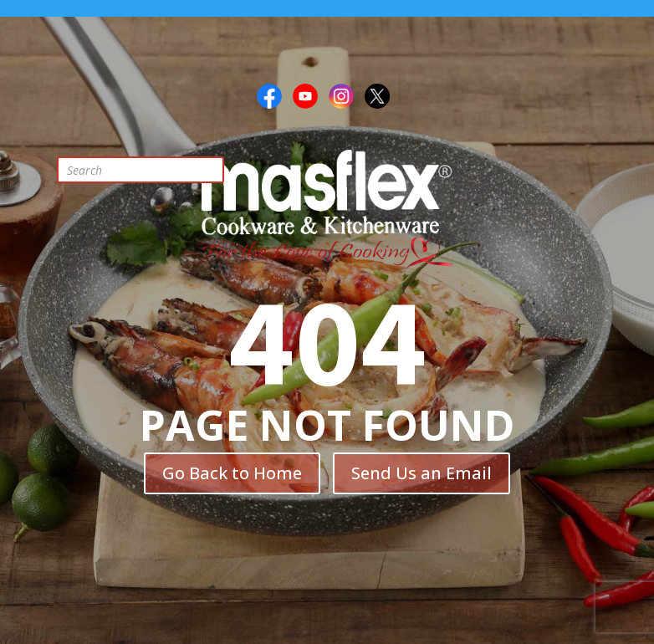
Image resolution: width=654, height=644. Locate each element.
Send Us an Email (422, 473)
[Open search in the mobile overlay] (153, 170)
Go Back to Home (232, 473)
